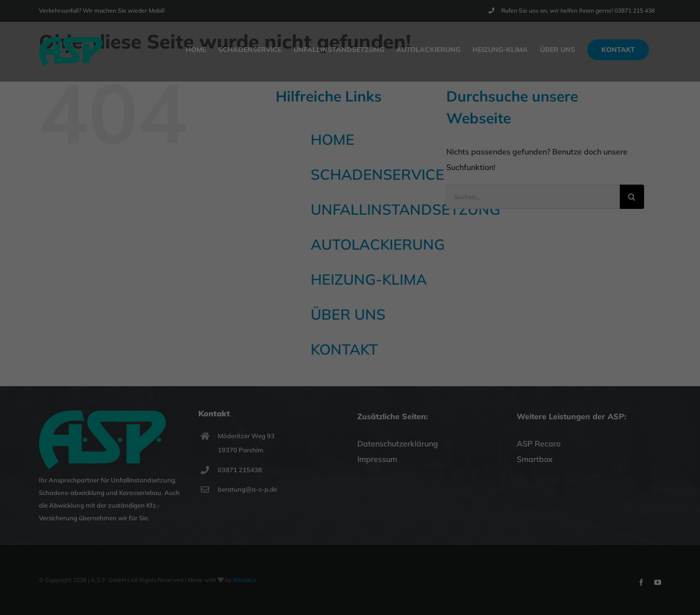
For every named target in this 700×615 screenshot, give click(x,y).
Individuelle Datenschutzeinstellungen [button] (350, 251)
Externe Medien (438, 160)
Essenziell (245, 160)
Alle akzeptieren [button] (350, 194)
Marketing (337, 160)
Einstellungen (322, 137)
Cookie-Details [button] (306, 272)
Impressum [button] (401, 272)
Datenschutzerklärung (364, 127)
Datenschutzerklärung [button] (356, 272)
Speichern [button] (350, 222)
